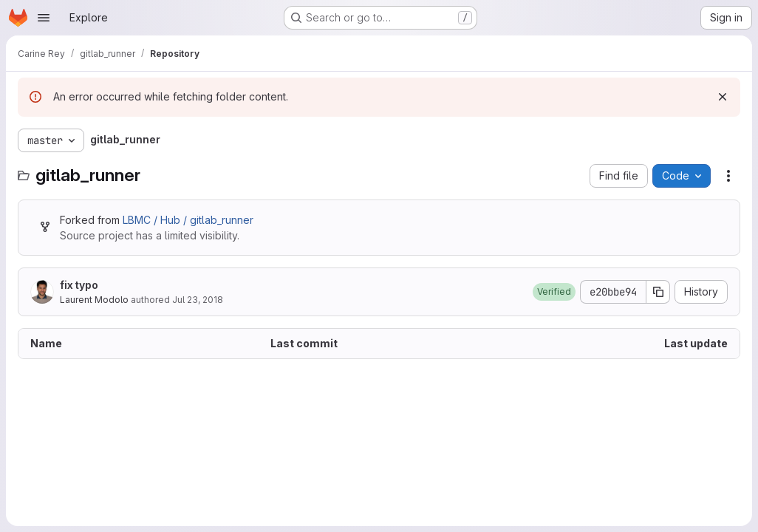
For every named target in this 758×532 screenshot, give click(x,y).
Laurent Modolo (94, 300)
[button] (554, 292)
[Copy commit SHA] (658, 292)
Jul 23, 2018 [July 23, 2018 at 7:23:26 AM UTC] (198, 300)
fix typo (79, 285)
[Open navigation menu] (44, 18)
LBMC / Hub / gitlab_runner (188, 220)
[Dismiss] (723, 97)
